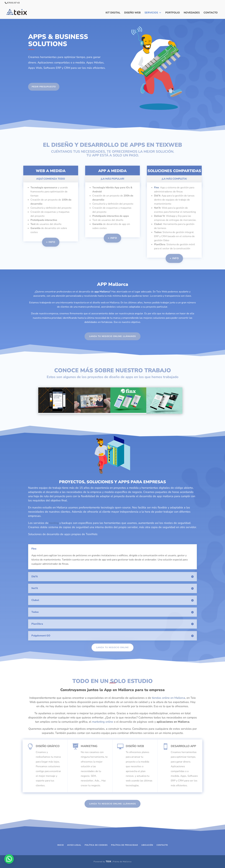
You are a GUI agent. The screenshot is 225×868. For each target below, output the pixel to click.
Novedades (192, 13)
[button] (9, 859)
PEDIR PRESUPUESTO (44, 87)
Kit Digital (113, 13)
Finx (156, 188)
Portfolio (173, 13)
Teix (109, 862)
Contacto (211, 13)
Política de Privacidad (125, 845)
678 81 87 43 (13, 3)
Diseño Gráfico (48, 746)
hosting (54, 523)
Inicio (61, 845)
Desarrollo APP (183, 746)
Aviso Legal (74, 845)
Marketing (89, 746)
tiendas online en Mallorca (169, 698)
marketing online (103, 722)
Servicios (153, 13)
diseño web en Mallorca (106, 303)
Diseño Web (132, 13)
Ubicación (147, 845)
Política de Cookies (96, 845)
